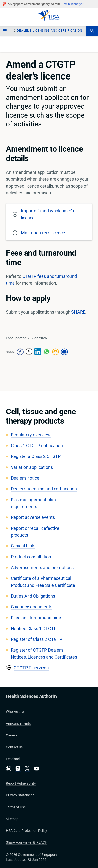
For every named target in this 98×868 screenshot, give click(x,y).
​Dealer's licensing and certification (50, 31)
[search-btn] (92, 31)
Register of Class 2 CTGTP (36, 639)
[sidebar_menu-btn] (5, 31)
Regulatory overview (31, 435)
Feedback (13, 759)
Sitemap (12, 819)
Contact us (14, 747)
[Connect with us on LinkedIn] (9, 769)
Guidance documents (32, 607)
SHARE (78, 312)
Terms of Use (16, 807)
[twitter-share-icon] (29, 352)
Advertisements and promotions (42, 567)
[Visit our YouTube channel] (37, 769)
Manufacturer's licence (39, 233)
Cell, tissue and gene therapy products (41, 416)
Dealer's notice (25, 478)
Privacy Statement (20, 795)
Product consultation (31, 557)
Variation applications (32, 467)
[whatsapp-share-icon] (47, 352)
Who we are (15, 712)
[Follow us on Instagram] (18, 769)
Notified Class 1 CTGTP (34, 628)
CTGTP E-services (31, 668)
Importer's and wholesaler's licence (43, 214)
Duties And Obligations (33, 596)
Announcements (18, 723)
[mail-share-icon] (56, 352)
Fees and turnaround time (36, 618)
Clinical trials (23, 546)
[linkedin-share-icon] (38, 352)
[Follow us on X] (27, 769)
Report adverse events (33, 517)
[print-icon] (64, 352)
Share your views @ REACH (27, 842)
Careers (12, 735)
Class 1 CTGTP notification (37, 446)
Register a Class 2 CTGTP (36, 456)
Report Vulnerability (21, 783)
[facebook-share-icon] (20, 352)
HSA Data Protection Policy (27, 831)
